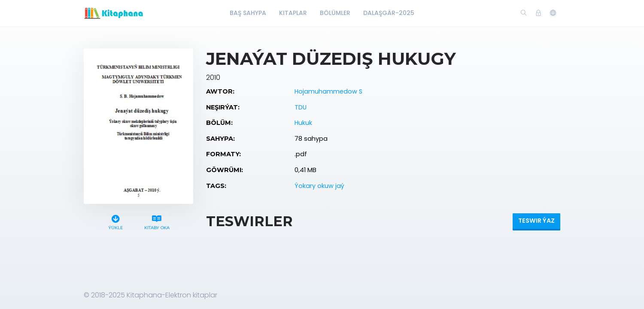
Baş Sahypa (248, 13)
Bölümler (335, 13)
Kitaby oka (157, 221)
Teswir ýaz (536, 221)
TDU (301, 107)
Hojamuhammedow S (328, 91)
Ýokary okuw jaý (319, 186)
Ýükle (116, 221)
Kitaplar (293, 13)
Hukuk (303, 123)
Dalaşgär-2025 (389, 13)
